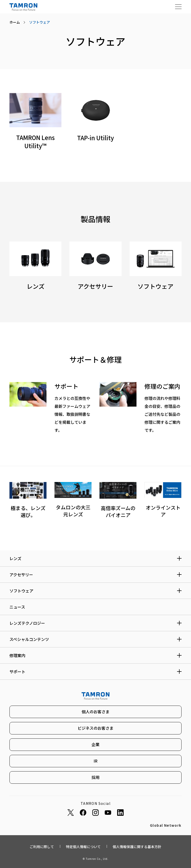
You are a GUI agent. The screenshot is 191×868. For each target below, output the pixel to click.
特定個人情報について (83, 847)
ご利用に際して (42, 847)
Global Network (166, 825)
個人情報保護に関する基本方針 (137, 847)
